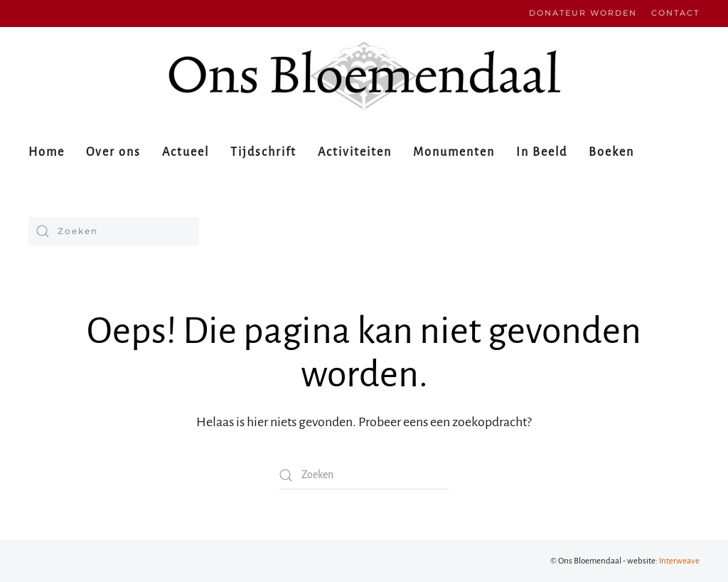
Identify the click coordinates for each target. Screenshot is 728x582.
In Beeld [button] (542, 152)
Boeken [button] (611, 152)
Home (47, 152)
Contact (675, 13)
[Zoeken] (114, 231)
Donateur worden (583, 13)
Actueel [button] (186, 152)
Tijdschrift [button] (263, 152)
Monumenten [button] (454, 152)
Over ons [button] (113, 152)
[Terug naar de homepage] (364, 76)
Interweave (679, 561)
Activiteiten (355, 152)
